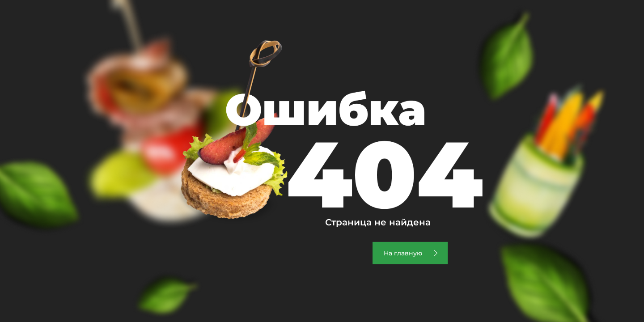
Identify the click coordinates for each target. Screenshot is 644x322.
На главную (403, 253)
